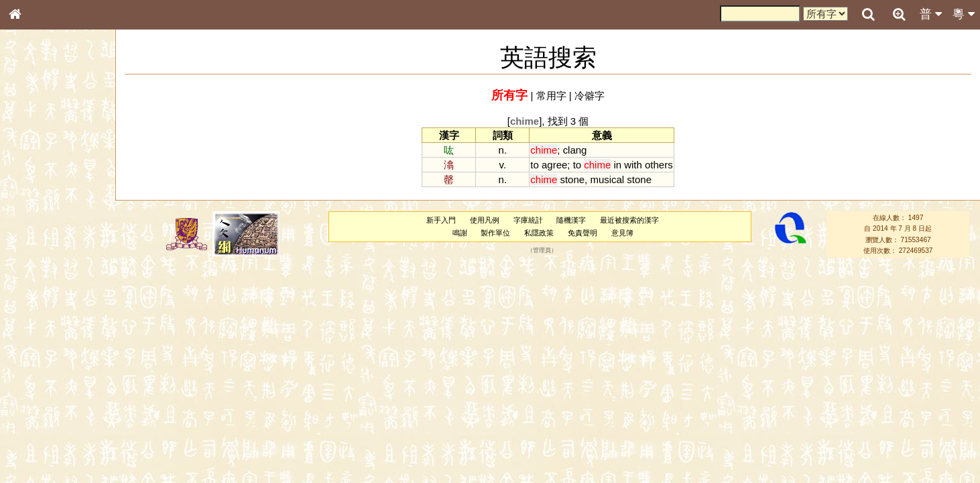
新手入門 (441, 220)
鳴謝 (460, 233)
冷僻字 (590, 96)
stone (572, 179)
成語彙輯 (33, 437)
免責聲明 (583, 233)
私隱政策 (539, 233)
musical (607, 179)
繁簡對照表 (37, 449)
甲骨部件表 (37, 203)
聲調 (64, 353)
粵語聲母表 (37, 275)
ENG (59, 148)
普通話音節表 (41, 365)
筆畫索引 (33, 191)
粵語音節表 (37, 263)
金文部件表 (37, 216)
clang (575, 150)
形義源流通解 (41, 228)
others (659, 165)
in (617, 165)
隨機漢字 (571, 220)
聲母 (27, 353)
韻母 (46, 353)
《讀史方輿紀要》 (49, 425)
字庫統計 (528, 220)
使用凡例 (485, 220)
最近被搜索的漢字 (629, 220)
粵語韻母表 (37, 288)
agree (554, 165)
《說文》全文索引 (49, 413)
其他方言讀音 (41, 377)
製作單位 (495, 233)
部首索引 (33, 179)
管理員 (542, 251)
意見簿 (622, 233)
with (633, 165)
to (534, 165)
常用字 (551, 96)
